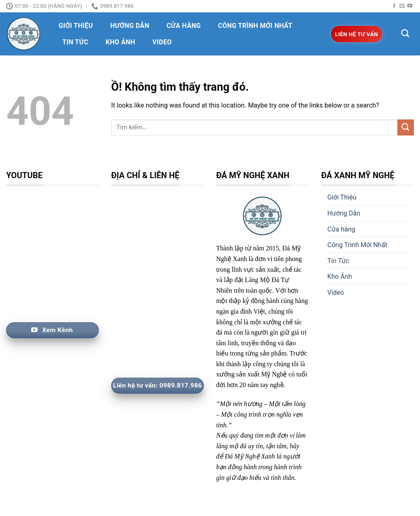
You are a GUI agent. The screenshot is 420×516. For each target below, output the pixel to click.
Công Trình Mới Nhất (255, 26)
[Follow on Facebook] (394, 6)
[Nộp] (406, 127)
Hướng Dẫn (130, 26)
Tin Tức (75, 42)
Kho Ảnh (120, 42)
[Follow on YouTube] (410, 6)
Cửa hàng (184, 26)
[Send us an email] (402, 6)
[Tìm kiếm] (405, 33)
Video (162, 42)
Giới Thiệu (76, 26)
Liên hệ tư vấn (357, 34)
